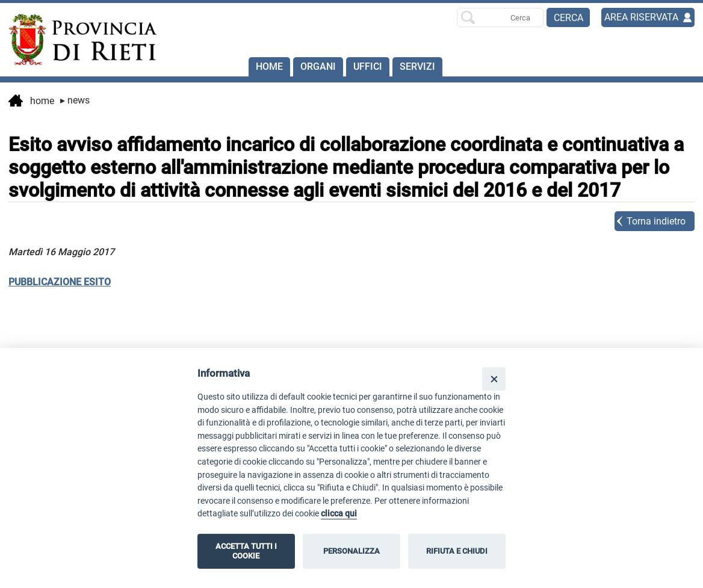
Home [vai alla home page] (31, 102)
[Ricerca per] (500, 17)
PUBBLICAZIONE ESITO (60, 282)
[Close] (494, 379)
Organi (318, 67)
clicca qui (339, 514)
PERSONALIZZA (351, 551)
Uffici (368, 67)
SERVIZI (417, 67)
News (75, 100)
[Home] (77, 40)
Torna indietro (656, 221)
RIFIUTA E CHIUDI (457, 551)
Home (269, 67)
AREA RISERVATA (641, 17)
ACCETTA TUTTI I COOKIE (246, 551)
